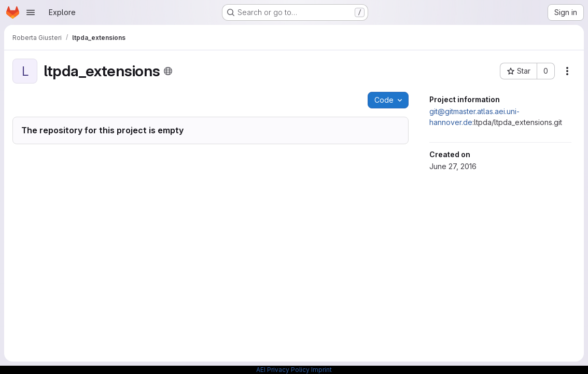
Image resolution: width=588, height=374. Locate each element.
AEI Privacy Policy (283, 370)
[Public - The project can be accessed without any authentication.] (168, 71)
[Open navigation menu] (31, 12)
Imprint (321, 370)
